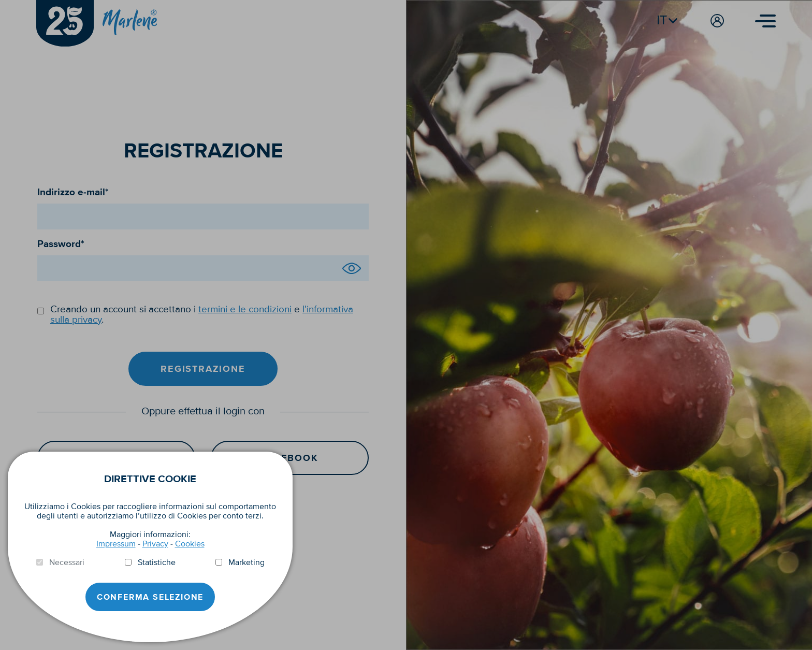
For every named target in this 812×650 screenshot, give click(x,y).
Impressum (116, 544)
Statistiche (157, 562)
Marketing (247, 562)
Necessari (67, 562)
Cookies (190, 544)
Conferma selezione (150, 597)
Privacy (155, 544)
